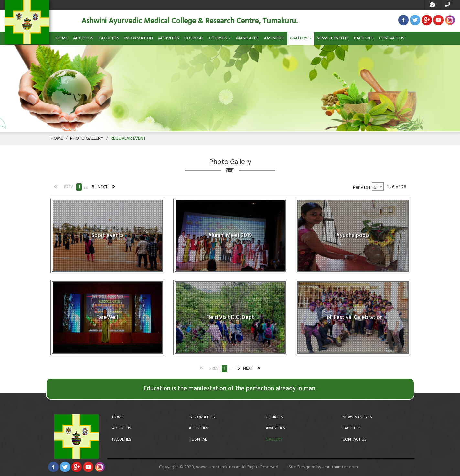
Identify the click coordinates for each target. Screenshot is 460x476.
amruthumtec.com (340, 467)
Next (103, 187)
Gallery (301, 38)
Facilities (364, 38)
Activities (169, 38)
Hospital (194, 38)
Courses (220, 38)
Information (139, 38)
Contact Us (392, 38)
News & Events (333, 38)
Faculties (109, 38)
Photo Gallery (87, 139)
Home (62, 38)
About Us (83, 38)
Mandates (247, 38)
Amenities (274, 38)
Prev (69, 187)
